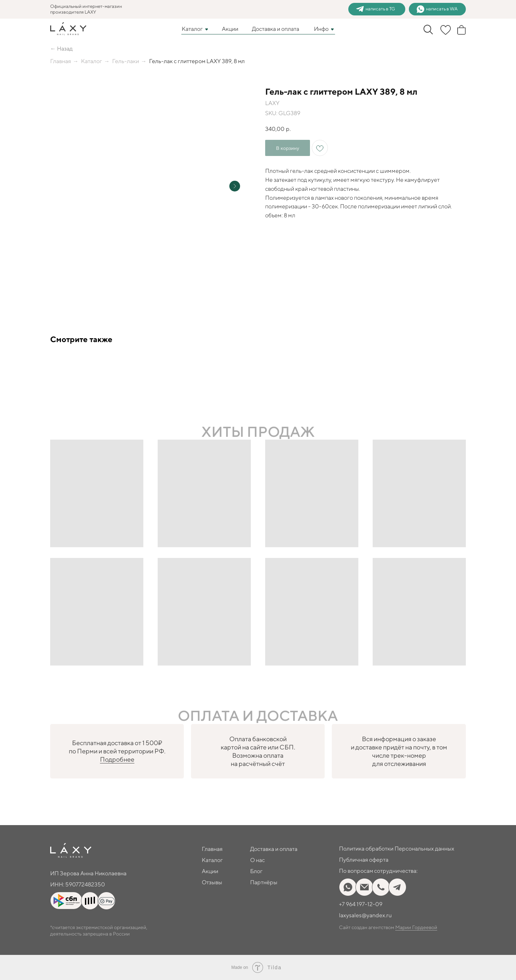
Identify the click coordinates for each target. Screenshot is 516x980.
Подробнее (117, 759)
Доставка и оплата (276, 29)
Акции (230, 29)
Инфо (321, 29)
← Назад (61, 49)
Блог (256, 871)
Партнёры (264, 882)
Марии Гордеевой (416, 927)
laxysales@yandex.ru (365, 915)
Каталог (192, 29)
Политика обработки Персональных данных (397, 849)
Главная (61, 61)
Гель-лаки (126, 61)
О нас (257, 860)
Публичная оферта (364, 860)
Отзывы (212, 882)
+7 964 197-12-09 (361, 904)
